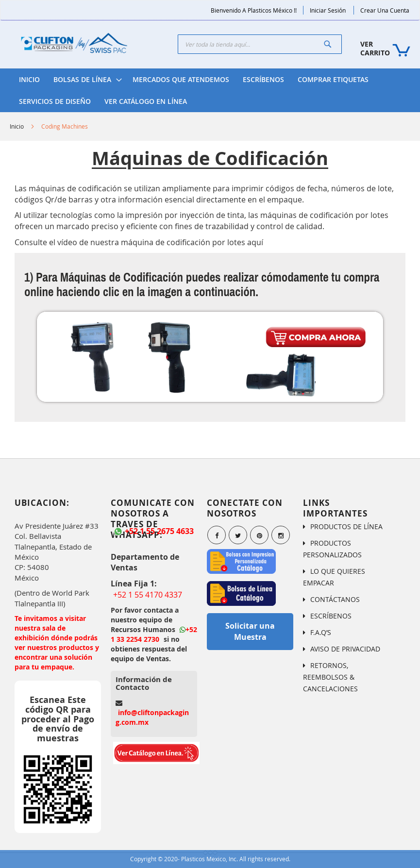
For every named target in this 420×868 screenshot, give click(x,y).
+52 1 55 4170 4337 (148, 595)
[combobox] (260, 44)
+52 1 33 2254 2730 (154, 634)
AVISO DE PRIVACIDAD (345, 649)
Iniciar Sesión (328, 10)
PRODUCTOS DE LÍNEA (346, 526)
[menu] (210, 90)
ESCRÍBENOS (331, 616)
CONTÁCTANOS (335, 599)
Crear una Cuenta (385, 10)
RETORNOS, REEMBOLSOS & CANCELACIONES (330, 677)
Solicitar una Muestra (250, 631)
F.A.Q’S (321, 632)
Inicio (17, 126)
